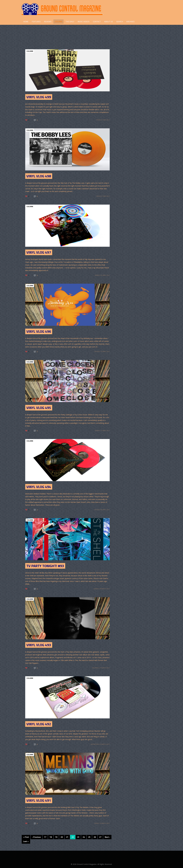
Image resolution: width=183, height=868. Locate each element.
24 (84, 837)
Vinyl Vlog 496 (39, 331)
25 (89, 837)
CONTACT (97, 22)
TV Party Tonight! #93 (45, 566)
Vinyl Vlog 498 (39, 176)
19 (56, 837)
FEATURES (36, 22)
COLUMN (58, 22)
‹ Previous (36, 837)
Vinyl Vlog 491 (39, 800)
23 (78, 837)
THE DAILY (70, 22)
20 (62, 837)
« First (26, 837)
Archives (130, 22)
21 (67, 837)
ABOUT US (109, 22)
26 (95, 837)
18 (51, 837)
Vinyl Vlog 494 (39, 487)
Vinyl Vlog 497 (39, 252)
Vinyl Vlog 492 (39, 724)
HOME (26, 22)
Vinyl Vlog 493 (39, 645)
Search (120, 22)
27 (100, 837)
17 (45, 837)
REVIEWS (48, 22)
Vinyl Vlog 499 (39, 97)
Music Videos (84, 22)
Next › (107, 837)
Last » (26, 841)
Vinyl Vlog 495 (39, 408)
